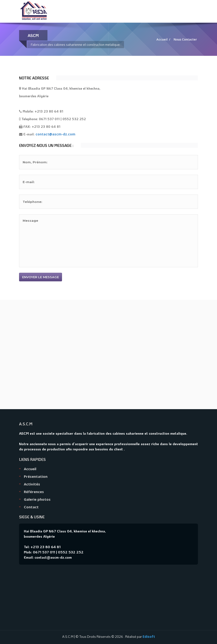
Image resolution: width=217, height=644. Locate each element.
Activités (32, 484)
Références (34, 492)
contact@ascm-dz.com (55, 134)
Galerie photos (37, 499)
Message (108, 241)
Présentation (36, 476)
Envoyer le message (41, 277)
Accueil (162, 39)
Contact (31, 507)
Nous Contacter (185, 39)
